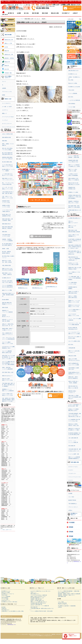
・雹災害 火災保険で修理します (37, 600)
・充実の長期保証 (4, 598)
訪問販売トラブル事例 (73, 192)
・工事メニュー (33, 592)
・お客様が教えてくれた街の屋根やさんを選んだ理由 (12, 611)
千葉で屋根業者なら (73, 504)
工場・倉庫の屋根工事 (73, 438)
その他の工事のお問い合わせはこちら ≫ (41, 200)
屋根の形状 (5, 232)
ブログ (22, 19)
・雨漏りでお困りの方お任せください (38, 596)
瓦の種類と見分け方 (6, 278)
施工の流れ (71, 97)
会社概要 (70, 493)
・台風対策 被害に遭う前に (36, 599)
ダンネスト (71, 480)
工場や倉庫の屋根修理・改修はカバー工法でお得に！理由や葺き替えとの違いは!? (75, 415)
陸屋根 (4, 95)
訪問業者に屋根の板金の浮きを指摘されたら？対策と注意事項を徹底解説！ (75, 197)
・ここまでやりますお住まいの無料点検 (38, 595)
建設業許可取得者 (72, 500)
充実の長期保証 (72, 104)
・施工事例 (3, 607)
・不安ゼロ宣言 (4, 595)
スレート (4, 81)
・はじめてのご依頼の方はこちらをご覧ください (40, 591)
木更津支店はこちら (12, 625)
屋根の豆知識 (5, 307)
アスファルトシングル (7, 92)
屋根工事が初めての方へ (74, 71)
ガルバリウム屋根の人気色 (74, 341)
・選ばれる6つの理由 (5, 592)
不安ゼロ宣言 (71, 90)
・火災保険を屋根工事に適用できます (38, 603)
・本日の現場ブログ (5, 610)
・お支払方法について (5, 600)
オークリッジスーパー (7, 124)
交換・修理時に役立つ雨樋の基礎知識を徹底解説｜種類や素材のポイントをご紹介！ (8, 400)
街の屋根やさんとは (73, 74)
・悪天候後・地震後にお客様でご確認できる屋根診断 (69, 594)
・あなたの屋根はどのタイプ (63, 592)
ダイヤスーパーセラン (73, 467)
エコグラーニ (5, 110)
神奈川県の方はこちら (37, 288)
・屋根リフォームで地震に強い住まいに (38, 602)
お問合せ (70, 510)
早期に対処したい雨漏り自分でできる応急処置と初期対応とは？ (75, 397)
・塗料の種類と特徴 (61, 596)
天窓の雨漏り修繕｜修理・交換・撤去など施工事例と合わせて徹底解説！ (8, 385)
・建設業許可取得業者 (62, 603)
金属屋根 (4, 88)
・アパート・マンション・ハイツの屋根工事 (39, 606)
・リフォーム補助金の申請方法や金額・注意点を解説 (41, 611)
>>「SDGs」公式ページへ (6, 530)
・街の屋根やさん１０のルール (7, 594)
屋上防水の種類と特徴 (7, 162)
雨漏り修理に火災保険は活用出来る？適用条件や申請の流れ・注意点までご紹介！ (75, 247)
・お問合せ (60, 607)
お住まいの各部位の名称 (7, 134)
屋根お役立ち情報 (72, 356)
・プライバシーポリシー (62, 605)
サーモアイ (71, 470)
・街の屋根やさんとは (5, 591)
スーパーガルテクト (6, 103)
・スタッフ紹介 (61, 602)
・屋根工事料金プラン (34, 594)
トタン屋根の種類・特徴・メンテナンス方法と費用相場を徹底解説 (75, 278)
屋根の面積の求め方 (6, 224)
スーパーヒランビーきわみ (8, 117)
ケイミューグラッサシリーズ (8, 127)
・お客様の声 (3, 609)
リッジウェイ (5, 120)
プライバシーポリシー (73, 507)
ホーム (18, 19)
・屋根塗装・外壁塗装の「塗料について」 (66, 595)
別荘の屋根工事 (72, 446)
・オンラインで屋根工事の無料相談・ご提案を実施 (68, 591)
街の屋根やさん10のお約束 (74, 87)
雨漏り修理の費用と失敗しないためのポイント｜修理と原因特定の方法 (75, 253)
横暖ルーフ (5, 113)
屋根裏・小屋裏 (5, 249)
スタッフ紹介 (71, 497)
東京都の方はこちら (23, 288)
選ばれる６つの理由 (73, 83)
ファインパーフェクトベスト (75, 477)
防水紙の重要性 (5, 300)
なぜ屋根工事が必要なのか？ (75, 218)
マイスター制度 (72, 107)
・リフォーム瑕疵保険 (5, 596)
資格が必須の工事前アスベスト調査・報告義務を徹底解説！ (8, 295)
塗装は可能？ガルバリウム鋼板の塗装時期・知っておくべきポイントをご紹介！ (8, 357)
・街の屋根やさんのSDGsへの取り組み (9, 602)
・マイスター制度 (4, 599)
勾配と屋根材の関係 (6, 265)
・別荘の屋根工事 (34, 607)
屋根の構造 (5, 141)
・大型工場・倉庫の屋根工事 (36, 604)
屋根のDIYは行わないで (7, 376)
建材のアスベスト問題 (7, 290)
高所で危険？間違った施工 (8, 372)
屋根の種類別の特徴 (6, 137)
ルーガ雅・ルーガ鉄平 (7, 107)
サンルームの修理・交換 (74, 454)
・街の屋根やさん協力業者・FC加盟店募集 (66, 606)
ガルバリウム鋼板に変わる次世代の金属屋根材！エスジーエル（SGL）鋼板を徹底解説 (8, 363)
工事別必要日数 (72, 348)
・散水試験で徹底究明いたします (37, 598)
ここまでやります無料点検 (74, 100)
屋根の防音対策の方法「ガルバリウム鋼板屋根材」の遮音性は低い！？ (75, 259)
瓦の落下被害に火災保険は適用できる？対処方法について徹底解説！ (75, 241)
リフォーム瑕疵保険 (73, 93)
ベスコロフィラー (72, 473)
